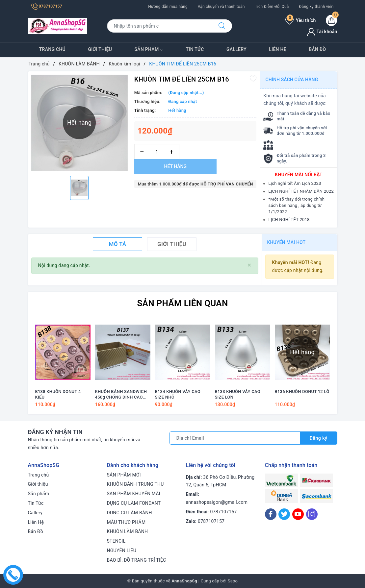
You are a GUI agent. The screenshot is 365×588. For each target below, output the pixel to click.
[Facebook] (271, 514)
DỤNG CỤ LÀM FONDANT (134, 503)
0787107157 (47, 6)
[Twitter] (284, 514)
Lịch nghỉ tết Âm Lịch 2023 (295, 183)
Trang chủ (52, 49)
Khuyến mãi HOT (287, 242)
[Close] (249, 265)
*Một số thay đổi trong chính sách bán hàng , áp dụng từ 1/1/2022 (296, 205)
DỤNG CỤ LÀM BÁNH (130, 513)
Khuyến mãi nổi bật (299, 175)
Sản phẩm (149, 50)
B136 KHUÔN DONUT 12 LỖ (302, 392)
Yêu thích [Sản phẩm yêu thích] (300, 20)
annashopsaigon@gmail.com (217, 502)
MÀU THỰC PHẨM (126, 522)
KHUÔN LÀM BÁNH (128, 531)
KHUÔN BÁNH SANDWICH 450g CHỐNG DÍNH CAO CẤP (121, 395)
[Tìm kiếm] (222, 26)
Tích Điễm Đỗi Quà (272, 7)
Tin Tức (195, 49)
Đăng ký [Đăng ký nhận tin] (319, 438)
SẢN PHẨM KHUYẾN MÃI (134, 494)
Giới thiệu (100, 49)
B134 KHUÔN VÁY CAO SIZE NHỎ (178, 394)
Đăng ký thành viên (316, 7)
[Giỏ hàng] (331, 20)
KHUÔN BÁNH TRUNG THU (135, 484)
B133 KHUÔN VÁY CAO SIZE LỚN (238, 394)
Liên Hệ (277, 49)
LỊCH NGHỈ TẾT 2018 (289, 220)
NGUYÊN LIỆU (122, 551)
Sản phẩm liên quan (182, 303)
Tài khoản (322, 32)
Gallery (236, 49)
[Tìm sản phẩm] (159, 26)
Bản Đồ (317, 49)
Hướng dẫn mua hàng (168, 7)
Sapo (233, 581)
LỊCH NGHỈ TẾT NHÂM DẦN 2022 (301, 191)
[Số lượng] (157, 152)
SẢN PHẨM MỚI (124, 475)
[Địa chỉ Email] (235, 438)
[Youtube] (298, 514)
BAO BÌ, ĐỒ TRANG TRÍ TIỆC (137, 560)
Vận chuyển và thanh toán (221, 7)
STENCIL (116, 541)
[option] (79, 188)
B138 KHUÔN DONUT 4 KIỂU (58, 394)
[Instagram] (312, 514)
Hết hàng (175, 166)
